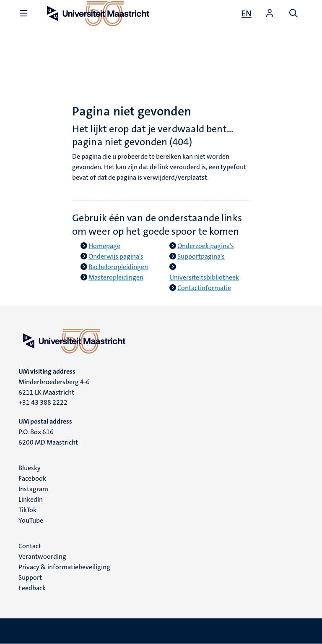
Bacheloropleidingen (118, 267)
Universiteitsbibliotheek (204, 277)
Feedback (32, 588)
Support (30, 577)
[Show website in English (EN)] (247, 13)
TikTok (27, 510)
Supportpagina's (201, 256)
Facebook (32, 478)
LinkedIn (31, 499)
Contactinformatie (204, 288)
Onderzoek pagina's (206, 246)
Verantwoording (42, 556)
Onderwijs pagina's (116, 256)
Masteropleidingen (116, 277)
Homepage (104, 246)
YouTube (31, 520)
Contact (30, 546)
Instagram (33, 489)
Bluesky (30, 468)
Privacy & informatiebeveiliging (64, 567)
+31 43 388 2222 (43, 402)
